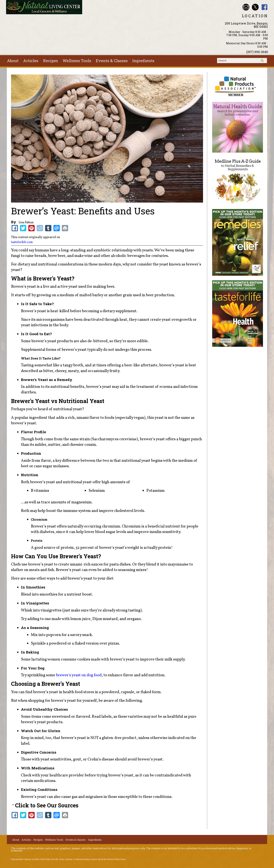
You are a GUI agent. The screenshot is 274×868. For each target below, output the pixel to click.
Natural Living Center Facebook (265, 7)
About (13, 61)
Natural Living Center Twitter (255, 7)
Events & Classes (112, 61)
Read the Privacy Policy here (112, 859)
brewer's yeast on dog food (79, 675)
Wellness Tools (77, 61)
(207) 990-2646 (257, 52)
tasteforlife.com (22, 242)
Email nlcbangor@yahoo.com (246, 7)
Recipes (50, 61)
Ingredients (143, 61)
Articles (31, 61)
